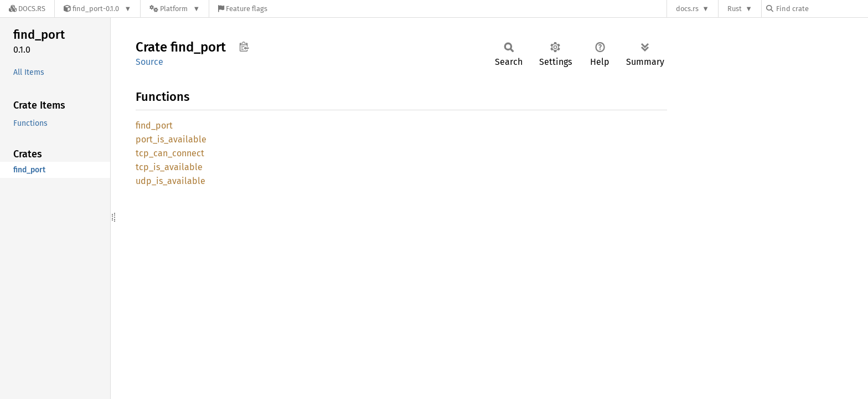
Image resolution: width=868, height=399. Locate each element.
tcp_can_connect (170, 153)
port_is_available (171, 139)
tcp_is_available (169, 167)
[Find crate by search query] (821, 9)
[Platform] (175, 9)
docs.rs (687, 9)
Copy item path (244, 47)
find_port (154, 126)
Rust (735, 9)
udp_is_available (170, 181)
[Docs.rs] (27, 9)
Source (149, 62)
